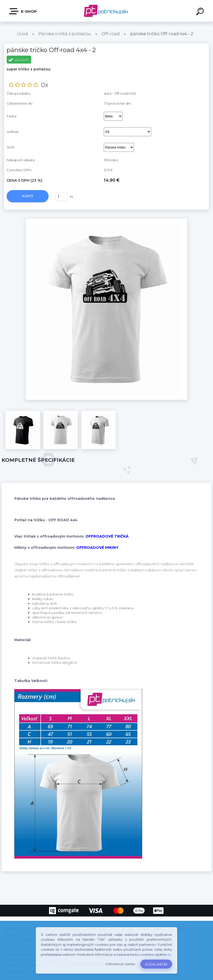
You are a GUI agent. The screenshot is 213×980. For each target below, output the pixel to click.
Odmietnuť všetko (120, 964)
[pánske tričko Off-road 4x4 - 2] (107, 220)
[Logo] (107, 11)
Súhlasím (156, 964)
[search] (201, 12)
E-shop (23, 11)
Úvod (22, 34)
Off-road (111, 34)
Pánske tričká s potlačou (65, 34)
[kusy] (61, 197)
